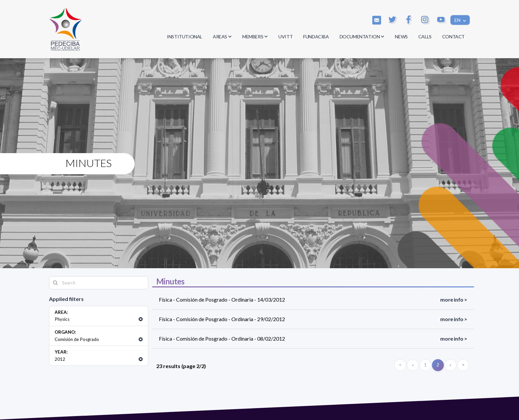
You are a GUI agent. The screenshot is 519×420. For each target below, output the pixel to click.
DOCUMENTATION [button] (362, 37)
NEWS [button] (401, 37)
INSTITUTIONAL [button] (185, 37)
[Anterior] (413, 365)
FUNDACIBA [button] (316, 37)
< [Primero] (400, 365)
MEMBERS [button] (255, 37)
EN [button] (458, 20)
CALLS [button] (425, 37)
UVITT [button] (285, 37)
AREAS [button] (222, 37)
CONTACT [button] (453, 37)
